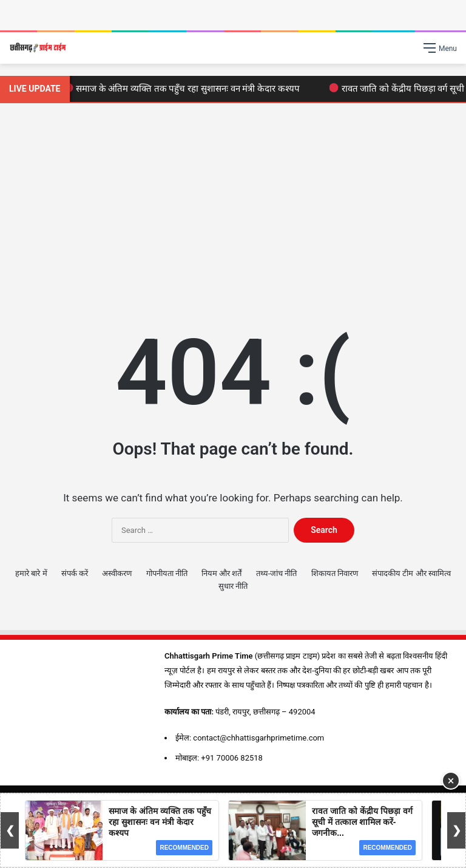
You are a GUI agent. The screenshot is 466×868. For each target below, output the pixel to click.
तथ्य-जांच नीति (277, 573)
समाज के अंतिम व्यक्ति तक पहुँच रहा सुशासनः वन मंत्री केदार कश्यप (185, 89)
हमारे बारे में (31, 573)
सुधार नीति (233, 586)
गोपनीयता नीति (167, 573)
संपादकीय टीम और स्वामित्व (411, 573)
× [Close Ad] (451, 781)
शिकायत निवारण (335, 573)
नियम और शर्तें (221, 573)
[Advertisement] (233, 206)
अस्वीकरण (117, 573)
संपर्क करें (75, 573)
